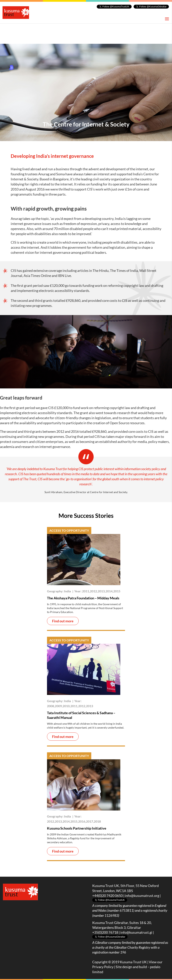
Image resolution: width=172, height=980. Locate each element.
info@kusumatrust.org (142, 896)
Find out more (63, 621)
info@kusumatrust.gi (136, 932)
